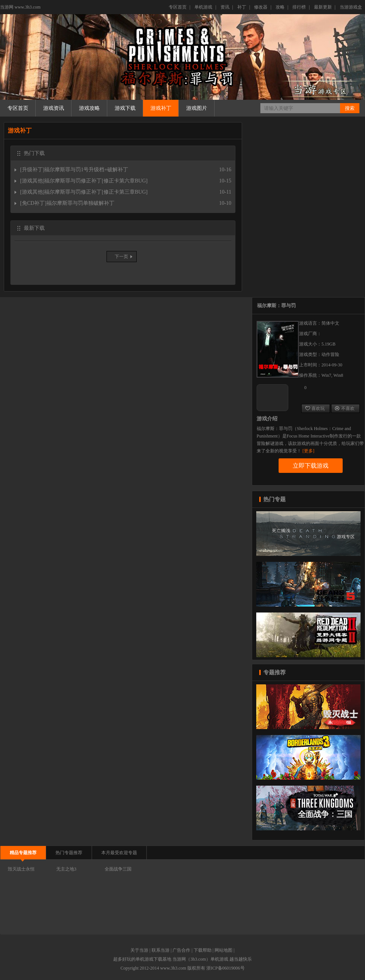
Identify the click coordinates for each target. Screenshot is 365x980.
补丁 (242, 7)
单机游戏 (203, 7)
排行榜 (299, 7)
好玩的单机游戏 (138, 959)
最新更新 (323, 7)
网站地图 (223, 950)
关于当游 (139, 950)
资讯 (225, 7)
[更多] (308, 451)
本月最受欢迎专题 (119, 853)
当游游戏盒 (351, 7)
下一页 (121, 257)
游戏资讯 (54, 108)
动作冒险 (330, 354)
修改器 (261, 7)
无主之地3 (66, 869)
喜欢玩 (315, 408)
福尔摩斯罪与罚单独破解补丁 (80, 203)
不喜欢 (345, 408)
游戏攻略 (89, 108)
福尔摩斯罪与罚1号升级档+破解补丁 (86, 170)
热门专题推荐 (69, 853)
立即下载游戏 (311, 466)
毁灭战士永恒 (21, 869)
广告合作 (181, 950)
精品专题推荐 (23, 853)
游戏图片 (197, 108)
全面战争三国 (118, 869)
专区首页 (178, 7)
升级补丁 (32, 170)
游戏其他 (32, 181)
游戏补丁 (161, 108)
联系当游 (161, 950)
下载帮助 (203, 950)
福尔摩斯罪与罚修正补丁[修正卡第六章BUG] (96, 181)
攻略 (280, 7)
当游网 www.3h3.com (20, 7)
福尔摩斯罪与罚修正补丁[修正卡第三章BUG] (96, 192)
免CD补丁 (33, 203)
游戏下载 (125, 108)
